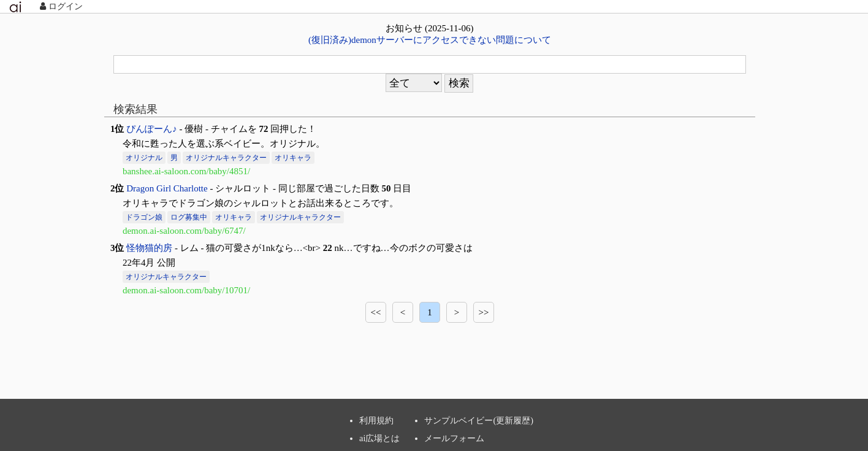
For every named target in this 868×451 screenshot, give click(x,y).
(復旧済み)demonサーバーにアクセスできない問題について (430, 40)
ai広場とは (379, 438)
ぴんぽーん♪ (152, 129)
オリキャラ (293, 158)
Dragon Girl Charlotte (167, 188)
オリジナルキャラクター (226, 158)
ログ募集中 (189, 217)
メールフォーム (454, 438)
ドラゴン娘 (144, 217)
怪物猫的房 (149, 248)
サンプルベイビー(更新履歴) (479, 420)
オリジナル (144, 158)
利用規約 (376, 420)
